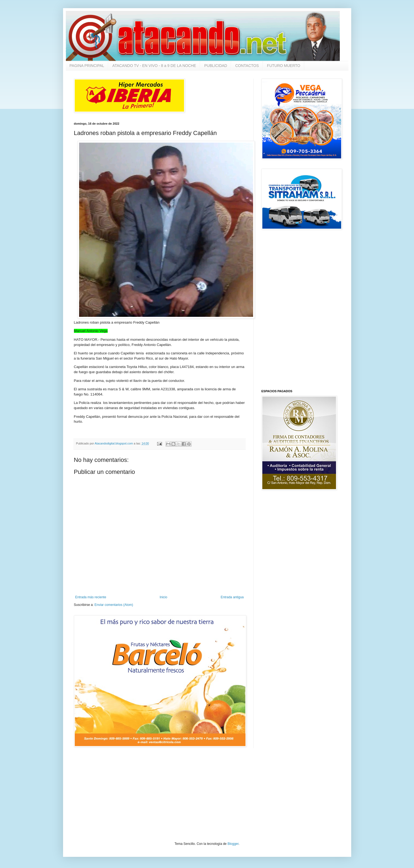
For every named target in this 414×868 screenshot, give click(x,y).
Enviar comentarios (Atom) (114, 605)
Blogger (233, 844)
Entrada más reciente (91, 597)
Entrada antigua (232, 597)
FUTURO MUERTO (284, 66)
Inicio (163, 597)
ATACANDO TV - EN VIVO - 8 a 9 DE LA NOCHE (154, 66)
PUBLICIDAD (216, 66)
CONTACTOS (247, 66)
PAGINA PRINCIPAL (87, 66)
